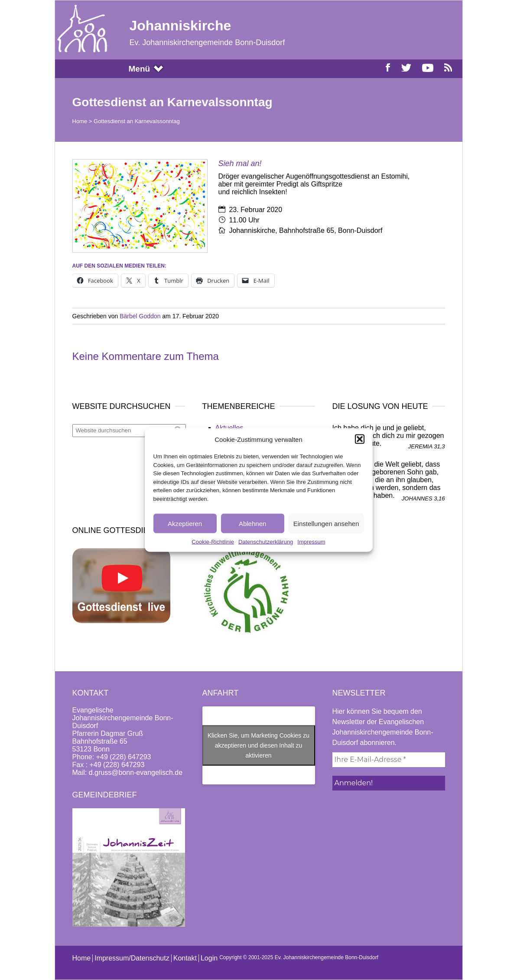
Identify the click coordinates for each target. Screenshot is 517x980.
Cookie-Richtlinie (213, 542)
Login (209, 958)
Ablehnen (252, 523)
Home (80, 121)
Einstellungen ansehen (326, 523)
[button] (360, 439)
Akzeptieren (185, 523)
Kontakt (185, 958)
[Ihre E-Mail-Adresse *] (389, 760)
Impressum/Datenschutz (132, 958)
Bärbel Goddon (140, 316)
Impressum (311, 542)
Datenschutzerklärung (266, 542)
